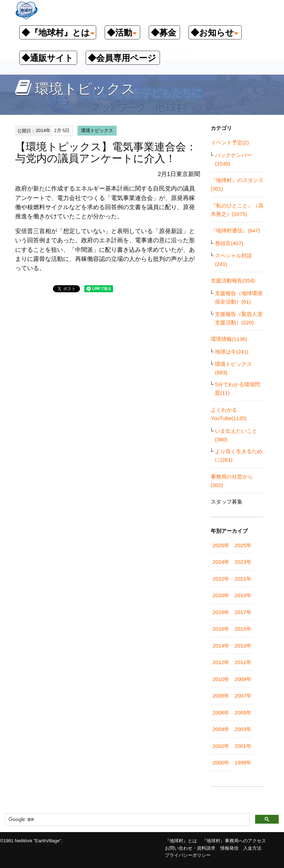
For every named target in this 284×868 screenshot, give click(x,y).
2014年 (221, 646)
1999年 (243, 763)
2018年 (221, 612)
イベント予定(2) (230, 142)
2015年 (243, 629)
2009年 (243, 679)
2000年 (221, 763)
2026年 (221, 545)
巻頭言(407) (229, 243)
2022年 (221, 579)
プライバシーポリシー (188, 855)
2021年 (243, 579)
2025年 (243, 545)
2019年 (243, 595)
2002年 (221, 746)
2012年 (221, 662)
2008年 (221, 696)
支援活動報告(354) (233, 280)
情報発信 (229, 848)
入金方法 (252, 848)
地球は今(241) (232, 352)
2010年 (221, 679)
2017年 (243, 612)
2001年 (243, 746)
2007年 (243, 696)
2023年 (243, 562)
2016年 (221, 629)
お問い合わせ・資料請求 (190, 848)
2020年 (221, 595)
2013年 (243, 646)
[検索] (127, 820)
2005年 (243, 713)
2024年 (221, 562)
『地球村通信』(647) (235, 230)
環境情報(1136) (229, 339)
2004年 (221, 729)
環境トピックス (97, 130)
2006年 (221, 713)
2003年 (243, 729)
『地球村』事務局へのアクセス (234, 841)
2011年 (243, 662)
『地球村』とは (181, 841)
